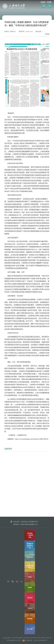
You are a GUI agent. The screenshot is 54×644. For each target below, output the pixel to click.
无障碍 (43, 2)
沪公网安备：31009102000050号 (36, 640)
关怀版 (49, 2)
